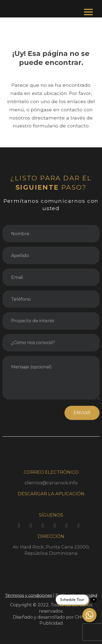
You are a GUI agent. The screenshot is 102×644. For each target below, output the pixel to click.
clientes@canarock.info (51, 483)
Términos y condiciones (29, 595)
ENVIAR (82, 413)
